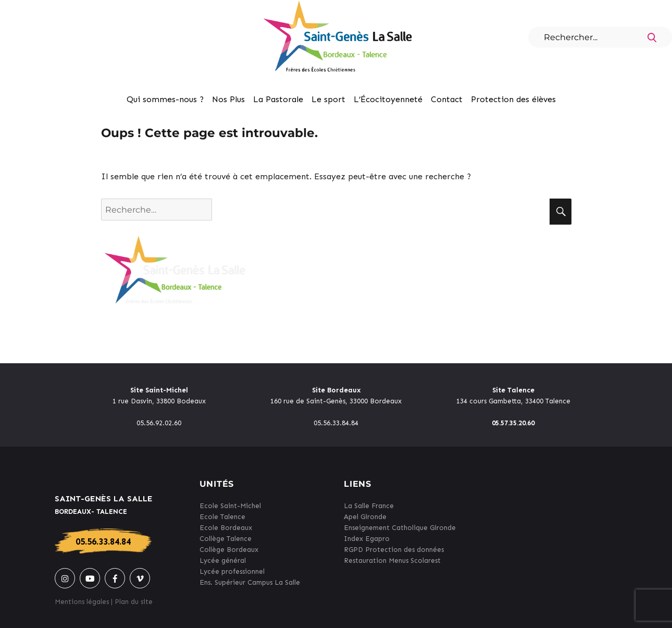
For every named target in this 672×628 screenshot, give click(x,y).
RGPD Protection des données (394, 550)
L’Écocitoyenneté (388, 99)
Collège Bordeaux (229, 550)
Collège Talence (226, 539)
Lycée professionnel (232, 571)
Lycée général (223, 561)
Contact (447, 99)
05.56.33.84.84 (103, 541)
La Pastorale (278, 99)
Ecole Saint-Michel (230, 506)
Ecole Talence (222, 517)
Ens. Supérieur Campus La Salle (250, 582)
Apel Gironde (365, 517)
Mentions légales (82, 602)
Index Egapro (367, 539)
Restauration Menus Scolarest (392, 561)
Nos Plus (228, 99)
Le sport (328, 99)
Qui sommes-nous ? (165, 99)
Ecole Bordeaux (226, 528)
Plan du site (134, 602)
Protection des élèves (513, 99)
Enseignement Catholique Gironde (400, 528)
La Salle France (369, 506)
